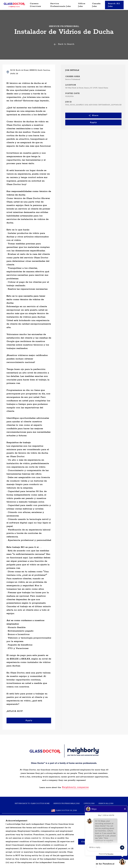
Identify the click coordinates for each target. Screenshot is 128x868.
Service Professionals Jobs (61, 5)
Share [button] (93, 115)
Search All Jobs (114, 5)
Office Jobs (82, 5)
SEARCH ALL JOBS (106, 804)
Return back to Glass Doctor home (32, 804)
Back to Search (64, 44)
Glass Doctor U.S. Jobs (64, 811)
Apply (93, 122)
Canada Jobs (96, 5)
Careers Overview (35, 5)
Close (84, 842)
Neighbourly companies (75, 787)
